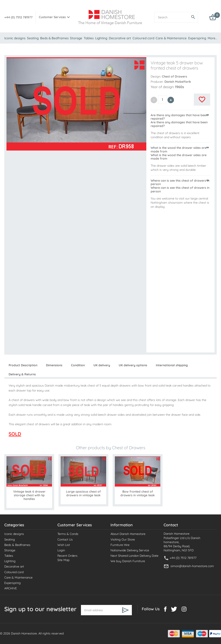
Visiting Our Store (123, 539)
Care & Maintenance (171, 38)
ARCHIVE (11, 588)
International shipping (172, 365)
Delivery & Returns (22, 374)
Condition (78, 365)
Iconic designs (15, 38)
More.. (212, 38)
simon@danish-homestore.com (192, 566)
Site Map (63, 560)
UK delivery (102, 365)
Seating (33, 38)
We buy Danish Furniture (128, 561)
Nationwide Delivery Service (130, 550)
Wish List (64, 545)
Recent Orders (67, 556)
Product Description (23, 365)
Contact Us (65, 539)
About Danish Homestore (128, 534)
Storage (76, 38)
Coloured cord (143, 38)
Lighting (101, 38)
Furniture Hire (120, 545)
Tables (89, 38)
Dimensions (54, 365)
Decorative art (120, 38)
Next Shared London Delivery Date (134, 556)
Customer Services (52, 17)
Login (61, 550)
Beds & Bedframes (54, 38)
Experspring (197, 38)
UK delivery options (133, 365)
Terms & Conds (68, 534)
